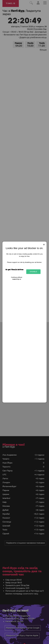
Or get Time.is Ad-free (14, 270)
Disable (33, 272)
